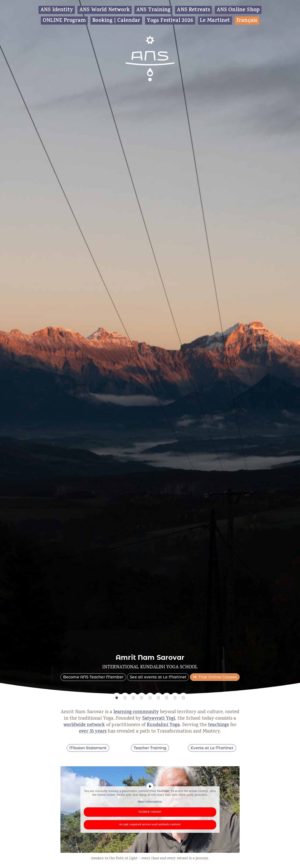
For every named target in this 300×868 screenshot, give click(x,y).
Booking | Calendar (116, 21)
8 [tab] (175, 698)
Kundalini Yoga (163, 725)
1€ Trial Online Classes (215, 677)
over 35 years (93, 732)
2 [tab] (125, 698)
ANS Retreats (193, 10)
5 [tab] (150, 698)
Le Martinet (215, 21)
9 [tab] (183, 698)
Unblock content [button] (150, 812)
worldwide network (84, 725)
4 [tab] (142, 698)
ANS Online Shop (238, 10)
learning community (136, 712)
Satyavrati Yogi (159, 719)
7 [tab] (167, 698)
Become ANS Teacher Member (93, 677)
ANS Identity (57, 10)
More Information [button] (150, 802)
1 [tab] (117, 698)
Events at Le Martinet (212, 748)
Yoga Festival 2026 (170, 21)
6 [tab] (158, 698)
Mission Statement (88, 748)
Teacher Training (150, 748)
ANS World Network (105, 10)
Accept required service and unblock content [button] (150, 825)
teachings (219, 725)
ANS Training (153, 10)
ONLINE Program (64, 21)
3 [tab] (133, 698)
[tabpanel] (150, 347)
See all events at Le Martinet (158, 677)
